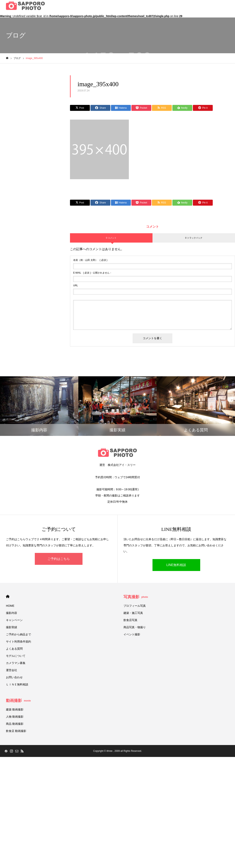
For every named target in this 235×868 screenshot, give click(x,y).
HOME (8, 597)
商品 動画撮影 (15, 724)
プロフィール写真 (135, 606)
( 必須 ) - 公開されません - (92, 273)
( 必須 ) (90, 260)
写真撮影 (136, 597)
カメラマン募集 (16, 663)
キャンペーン (14, 620)
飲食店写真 (130, 620)
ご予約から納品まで (18, 634)
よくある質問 (14, 649)
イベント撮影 (132, 634)
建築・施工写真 (133, 613)
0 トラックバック (194, 238)
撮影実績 (12, 627)
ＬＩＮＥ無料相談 (17, 684)
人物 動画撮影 (15, 717)
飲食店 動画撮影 (16, 731)
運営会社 (12, 670)
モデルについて (16, 656)
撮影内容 (12, 613)
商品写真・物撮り (135, 627)
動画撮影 (18, 701)
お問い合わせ (14, 677)
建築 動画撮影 (15, 709)
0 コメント (111, 238)
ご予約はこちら (59, 559)
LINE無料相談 (176, 565)
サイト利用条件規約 (18, 642)
